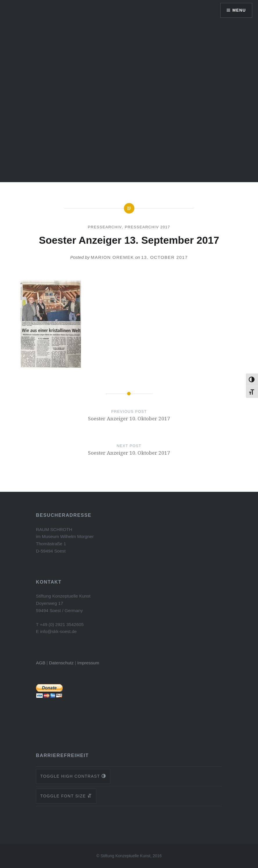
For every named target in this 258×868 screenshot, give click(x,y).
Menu (239, 10)
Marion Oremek (112, 257)
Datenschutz (61, 663)
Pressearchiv (105, 227)
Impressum (88, 663)
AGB (41, 663)
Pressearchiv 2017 (148, 227)
